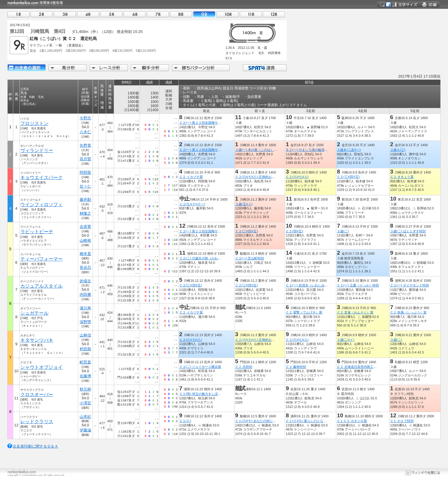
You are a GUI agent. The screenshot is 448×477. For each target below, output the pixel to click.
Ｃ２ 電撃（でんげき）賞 (304, 312)
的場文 (85, 281)
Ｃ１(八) (185, 421)
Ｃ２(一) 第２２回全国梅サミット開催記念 (210, 123)
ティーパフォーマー (41, 259)
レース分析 (109, 68)
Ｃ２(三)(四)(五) (348, 177)
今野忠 (85, 118)
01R (19, 14)
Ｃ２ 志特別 (244, 367)
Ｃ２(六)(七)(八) (297, 177)
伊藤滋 (85, 430)
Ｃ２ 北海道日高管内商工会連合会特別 (365, 367)
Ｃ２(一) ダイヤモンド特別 (409, 285)
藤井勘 (85, 200)
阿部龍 (85, 172)
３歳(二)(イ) (346, 340)
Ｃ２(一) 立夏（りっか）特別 (358, 285)
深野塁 (85, 322)
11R (251, 14)
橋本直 (85, 254)
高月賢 (85, 159)
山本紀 (85, 417)
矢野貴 (85, 145)
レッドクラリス (37, 422)
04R (88, 14)
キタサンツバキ (37, 340)
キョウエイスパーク (41, 177)
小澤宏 (85, 403)
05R (111, 14)
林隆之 (85, 213)
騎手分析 (150, 68)
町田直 (85, 362)
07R (158, 14)
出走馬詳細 (26, 68)
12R (274, 14)
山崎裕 (85, 240)
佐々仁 (85, 186)
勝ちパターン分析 (201, 68)
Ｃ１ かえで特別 (402, 421)
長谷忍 (85, 267)
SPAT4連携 (264, 68)
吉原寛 (85, 227)
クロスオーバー (37, 395)
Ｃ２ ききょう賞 (402, 177)
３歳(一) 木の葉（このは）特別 (258, 150)
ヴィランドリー (37, 150)
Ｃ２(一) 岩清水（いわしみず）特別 (312, 285)
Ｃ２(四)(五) (294, 231)
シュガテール (34, 313)
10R (228, 14)
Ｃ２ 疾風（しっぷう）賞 (408, 312)
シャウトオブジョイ (41, 367)
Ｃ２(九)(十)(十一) (192, 204)
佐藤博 (85, 376)
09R (204, 14)
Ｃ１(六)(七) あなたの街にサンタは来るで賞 (267, 421)
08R (181, 14)
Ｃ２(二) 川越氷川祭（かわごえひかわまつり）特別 (217, 258)
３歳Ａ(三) (398, 150)
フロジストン (34, 123)
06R (135, 14)
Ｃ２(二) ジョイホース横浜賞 (200, 367)
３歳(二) (343, 231)
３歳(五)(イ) (244, 204)
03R (65, 14)
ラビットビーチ (37, 232)
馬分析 (68, 68)
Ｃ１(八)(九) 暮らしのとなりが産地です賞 (316, 421)
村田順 (85, 349)
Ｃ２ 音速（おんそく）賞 (355, 312)
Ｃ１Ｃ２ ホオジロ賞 (352, 421)
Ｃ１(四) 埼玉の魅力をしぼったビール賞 (208, 394)
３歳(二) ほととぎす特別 (408, 231)
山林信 (85, 335)
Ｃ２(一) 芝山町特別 (250, 258)
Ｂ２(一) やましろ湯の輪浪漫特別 (310, 150)
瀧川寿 (85, 308)
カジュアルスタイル (41, 286)
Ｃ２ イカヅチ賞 (191, 177)
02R (42, 14)
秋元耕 (85, 389)
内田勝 (85, 295)
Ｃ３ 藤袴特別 (296, 367)
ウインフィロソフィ (41, 205)
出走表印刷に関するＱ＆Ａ (35, 446)
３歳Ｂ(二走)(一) (349, 150)
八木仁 (85, 132)
